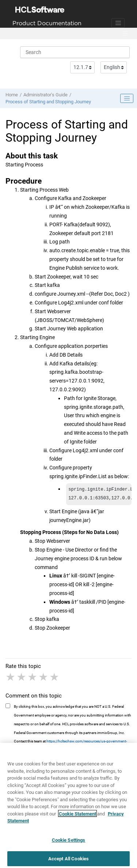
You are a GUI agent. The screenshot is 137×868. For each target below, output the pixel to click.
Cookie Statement (77, 818)
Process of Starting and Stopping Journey (48, 102)
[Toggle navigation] (118, 23)
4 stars (44, 679)
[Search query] (75, 52)
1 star (11, 679)
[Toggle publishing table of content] (127, 99)
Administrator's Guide (45, 95)
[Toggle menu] (125, 34)
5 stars (55, 679)
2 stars (22, 679)
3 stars (33, 679)
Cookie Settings (69, 844)
